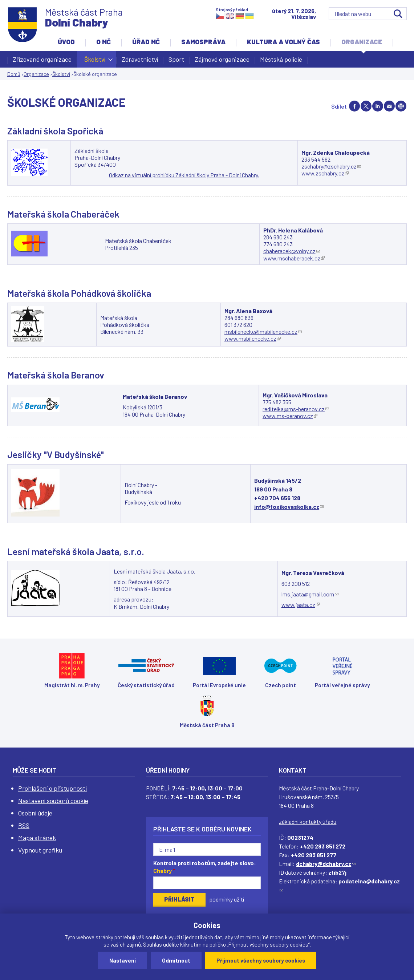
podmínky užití (227, 899)
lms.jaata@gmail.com (310, 594)
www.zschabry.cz (325, 173)
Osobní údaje (35, 813)
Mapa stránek (37, 838)
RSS (24, 825)
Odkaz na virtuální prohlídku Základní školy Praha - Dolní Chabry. (184, 175)
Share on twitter (366, 106)
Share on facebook (354, 106)
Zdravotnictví (140, 59)
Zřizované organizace (42, 59)
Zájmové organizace (222, 59)
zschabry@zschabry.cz (331, 166)
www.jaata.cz (301, 605)
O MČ (103, 42)
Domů (14, 74)
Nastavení (123, 960)
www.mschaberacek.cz (294, 258)
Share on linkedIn (378, 106)
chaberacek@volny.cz (292, 251)
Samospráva (203, 42)
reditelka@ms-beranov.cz (296, 409)
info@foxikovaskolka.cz (289, 507)
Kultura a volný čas (283, 42)
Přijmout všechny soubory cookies (261, 960)
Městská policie (281, 59)
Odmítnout (176, 960)
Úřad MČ (146, 42)
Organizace (362, 42)
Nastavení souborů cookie (53, 801)
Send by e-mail (389, 106)
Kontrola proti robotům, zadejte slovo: (205, 867)
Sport (176, 59)
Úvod (66, 42)
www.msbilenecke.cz (253, 338)
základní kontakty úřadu (308, 821)
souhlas (155, 937)
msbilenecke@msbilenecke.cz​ (263, 331)
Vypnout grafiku (40, 850)
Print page (401, 106)
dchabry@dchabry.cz (326, 864)
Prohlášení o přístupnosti (52, 788)
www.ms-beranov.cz (290, 416)
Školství (95, 61)
